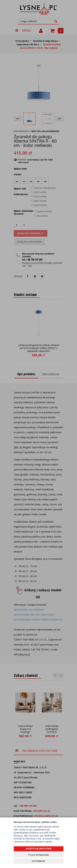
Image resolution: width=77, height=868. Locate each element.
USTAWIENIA (38, 861)
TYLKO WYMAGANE (38, 855)
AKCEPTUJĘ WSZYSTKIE (38, 849)
